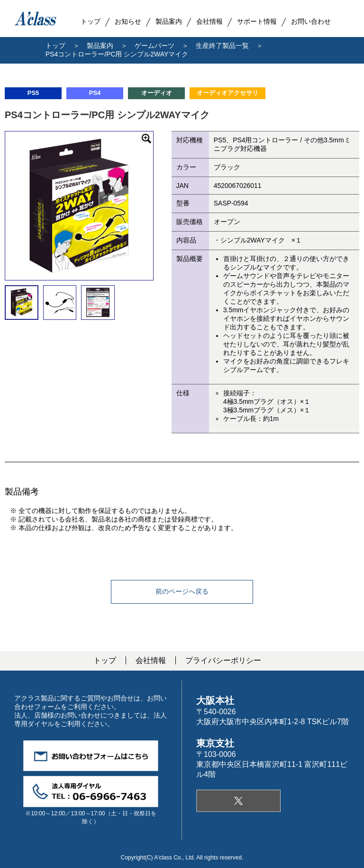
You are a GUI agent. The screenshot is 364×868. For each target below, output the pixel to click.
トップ (55, 46)
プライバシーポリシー (223, 660)
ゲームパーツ (155, 46)
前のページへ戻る (182, 591)
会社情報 (151, 660)
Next (160, 205)
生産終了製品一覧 (222, 46)
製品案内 (169, 21)
